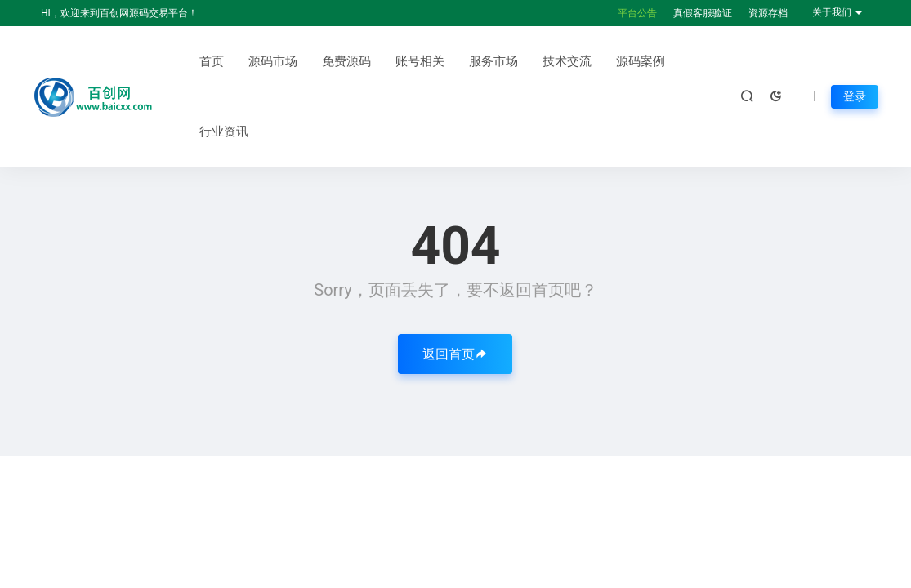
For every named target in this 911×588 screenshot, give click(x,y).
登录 (855, 96)
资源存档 (768, 13)
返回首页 (455, 354)
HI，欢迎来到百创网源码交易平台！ (119, 13)
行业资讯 (224, 131)
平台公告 (637, 13)
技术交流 (567, 61)
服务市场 (493, 61)
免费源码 (346, 61)
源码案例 (641, 61)
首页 (212, 61)
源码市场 (273, 61)
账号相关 (420, 61)
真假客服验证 (703, 13)
